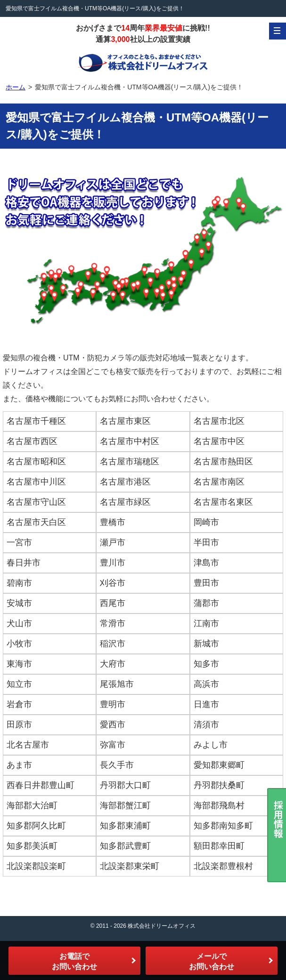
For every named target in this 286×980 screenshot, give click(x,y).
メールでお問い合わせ (212, 961)
